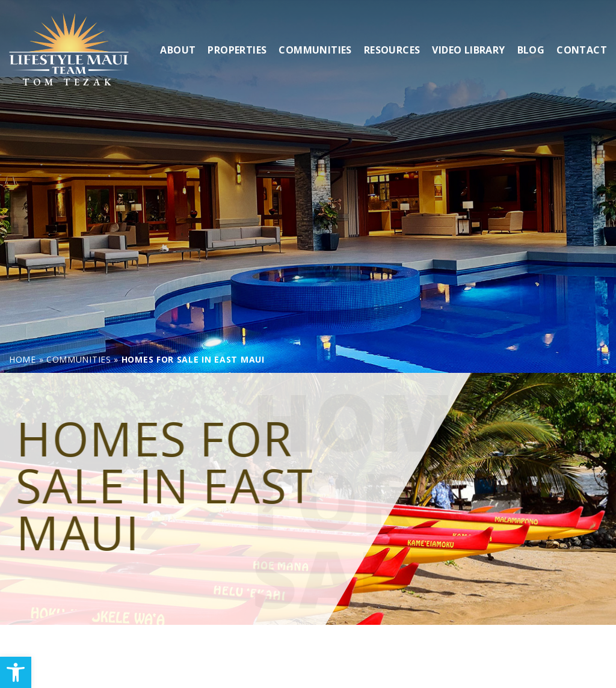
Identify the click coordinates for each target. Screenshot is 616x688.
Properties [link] (237, 49)
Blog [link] (531, 49)
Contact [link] (582, 49)
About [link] (178, 49)
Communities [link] (315, 49)
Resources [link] (392, 49)
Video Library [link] (468, 49)
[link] (16, 672)
